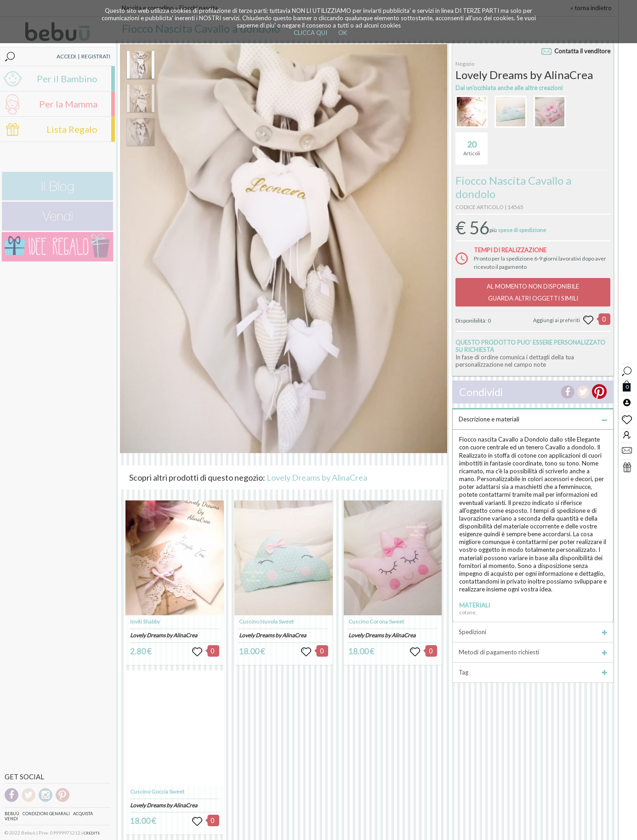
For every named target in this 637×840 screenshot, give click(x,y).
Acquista (83, 814)
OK (343, 33)
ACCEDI (66, 56)
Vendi (11, 819)
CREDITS (92, 833)
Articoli (472, 144)
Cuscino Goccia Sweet (157, 792)
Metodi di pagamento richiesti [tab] (533, 652)
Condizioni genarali (46, 814)
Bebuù (12, 814)
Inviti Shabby (145, 621)
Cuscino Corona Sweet (376, 621)
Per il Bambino (67, 79)
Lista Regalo (72, 129)
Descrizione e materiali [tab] (533, 419)
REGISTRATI (96, 56)
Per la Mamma (68, 104)
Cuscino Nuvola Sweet (266, 621)
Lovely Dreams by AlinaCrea (317, 477)
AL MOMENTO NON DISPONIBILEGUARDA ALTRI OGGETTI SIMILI (533, 292)
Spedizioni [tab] (533, 632)
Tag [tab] (533, 672)
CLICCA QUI (310, 33)
